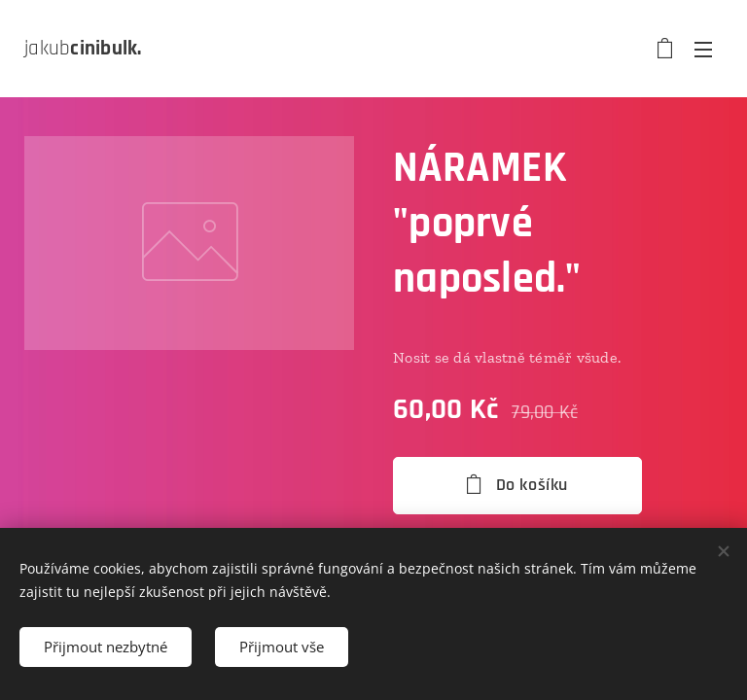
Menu (703, 50)
